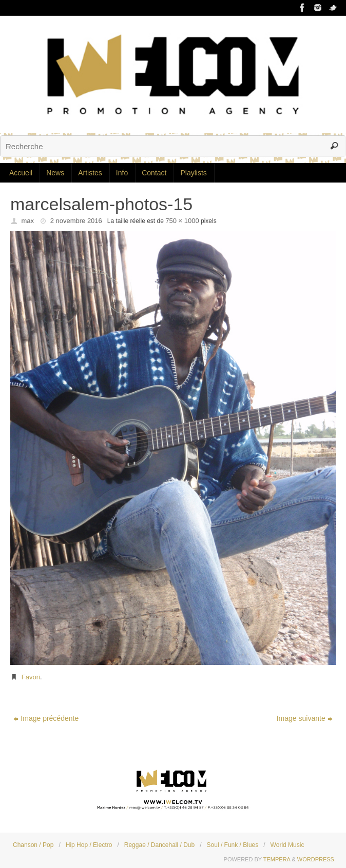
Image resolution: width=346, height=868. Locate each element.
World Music (287, 845)
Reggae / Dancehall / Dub (159, 845)
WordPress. (316, 859)
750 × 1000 (182, 221)
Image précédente (46, 718)
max (28, 221)
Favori (31, 677)
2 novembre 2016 (76, 221)
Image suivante (305, 718)
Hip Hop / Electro (89, 845)
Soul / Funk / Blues (233, 845)
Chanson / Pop (33, 845)
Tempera (277, 859)
